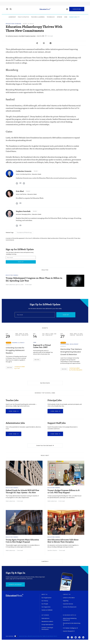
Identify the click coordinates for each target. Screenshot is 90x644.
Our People (45, 604)
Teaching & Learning (39, 17)
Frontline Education (77, 370)
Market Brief (75, 17)
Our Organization (46, 598)
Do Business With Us (69, 615)
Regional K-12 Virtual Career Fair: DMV (42, 346)
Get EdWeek (45, 615)
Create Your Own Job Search (45, 446)
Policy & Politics (25, 17)
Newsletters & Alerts (47, 621)
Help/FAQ (66, 601)
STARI (18, 368)
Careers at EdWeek (47, 610)
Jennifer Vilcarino (52, 550)
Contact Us (67, 594)
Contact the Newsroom (70, 607)
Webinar (9, 345)
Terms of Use (46, 636)
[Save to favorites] (44, 43)
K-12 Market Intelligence (70, 628)
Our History (45, 601)
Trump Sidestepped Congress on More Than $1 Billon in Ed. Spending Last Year (34, 279)
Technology (52, 17)
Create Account (15, 584)
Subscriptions (45, 618)
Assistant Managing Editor (23, 214)
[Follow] (36, 171)
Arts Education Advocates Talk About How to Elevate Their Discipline (63, 541)
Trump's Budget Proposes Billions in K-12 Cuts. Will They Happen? (64, 491)
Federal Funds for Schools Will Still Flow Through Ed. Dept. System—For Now (22, 491)
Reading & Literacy (18, 343)
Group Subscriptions (47, 625)
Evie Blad (21, 36)
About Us (44, 594)
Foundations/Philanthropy (24, 233)
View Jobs (14, 411)
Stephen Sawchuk (30, 36)
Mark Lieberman (10, 285)
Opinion (61, 17)
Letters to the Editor (69, 598)
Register (9, 368)
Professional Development (69, 344)
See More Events (45, 383)
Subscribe (77, 10)
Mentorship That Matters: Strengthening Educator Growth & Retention (71, 352)
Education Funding (13, 24)
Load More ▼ (45, 561)
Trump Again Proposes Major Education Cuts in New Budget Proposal (22, 541)
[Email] (35, 315)
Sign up (66, 315)
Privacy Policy (53, 636)
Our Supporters (46, 607)
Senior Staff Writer (21, 194)
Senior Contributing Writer (23, 174)
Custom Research (69, 631)
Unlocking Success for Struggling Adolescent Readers (15, 350)
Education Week (36, 174)
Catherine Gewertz (13, 36)
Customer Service (68, 604)
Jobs (67, 17)
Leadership (13, 17)
